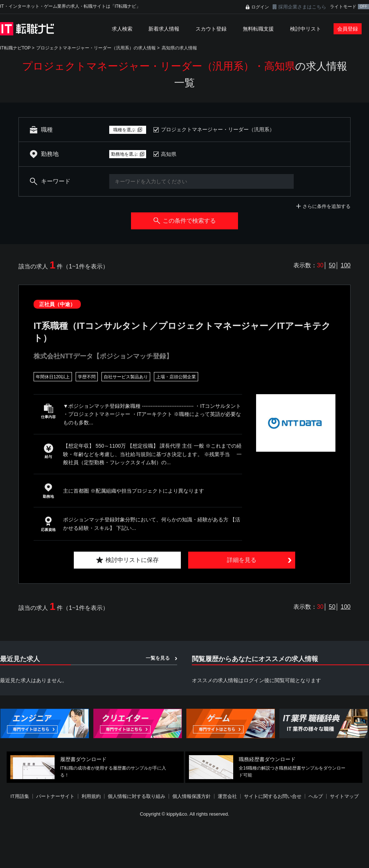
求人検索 (122, 29)
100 (346, 265)
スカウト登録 (211, 29)
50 (332, 265)
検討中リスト (306, 29)
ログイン (260, 7)
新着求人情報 (164, 29)
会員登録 (348, 29)
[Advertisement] (178, 814)
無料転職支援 (258, 29)
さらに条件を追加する (327, 206)
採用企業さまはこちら (302, 7)
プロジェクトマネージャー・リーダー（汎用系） (218, 129)
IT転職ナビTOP (15, 48)
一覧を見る (158, 658)
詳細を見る (242, 560)
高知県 (169, 154)
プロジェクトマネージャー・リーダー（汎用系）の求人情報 (96, 48)
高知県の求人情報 (179, 48)
